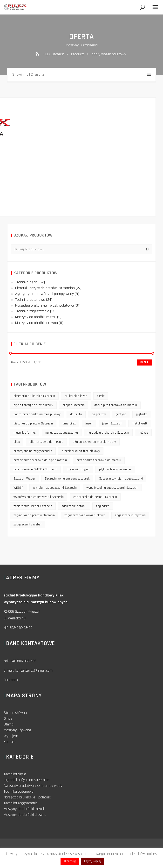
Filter (144, 362)
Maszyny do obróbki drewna (37, 323)
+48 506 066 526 (23, 661)
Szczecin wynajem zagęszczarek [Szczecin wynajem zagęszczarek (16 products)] (67, 479)
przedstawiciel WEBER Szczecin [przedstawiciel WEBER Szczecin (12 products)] (35, 469)
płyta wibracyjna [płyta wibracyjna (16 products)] (78, 469)
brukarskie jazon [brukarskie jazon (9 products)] (76, 396)
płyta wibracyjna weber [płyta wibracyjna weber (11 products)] (115, 469)
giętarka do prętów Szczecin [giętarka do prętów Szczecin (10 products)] (33, 423)
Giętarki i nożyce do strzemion (27, 780)
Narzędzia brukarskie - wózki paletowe (44, 305)
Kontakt (10, 742)
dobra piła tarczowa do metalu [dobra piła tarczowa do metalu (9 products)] (116, 405)
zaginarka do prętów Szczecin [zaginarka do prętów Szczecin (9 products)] (34, 515)
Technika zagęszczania (32, 311)
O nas (8, 719)
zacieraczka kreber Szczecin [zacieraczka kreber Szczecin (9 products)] (33, 506)
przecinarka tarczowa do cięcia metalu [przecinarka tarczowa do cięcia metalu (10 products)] (40, 460)
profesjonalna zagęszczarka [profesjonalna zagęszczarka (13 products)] (33, 451)
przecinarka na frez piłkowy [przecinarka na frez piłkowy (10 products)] (81, 451)
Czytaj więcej (93, 861)
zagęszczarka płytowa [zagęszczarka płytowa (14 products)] (130, 515)
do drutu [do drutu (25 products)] (76, 414)
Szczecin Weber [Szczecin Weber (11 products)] (24, 479)
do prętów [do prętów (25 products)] (99, 414)
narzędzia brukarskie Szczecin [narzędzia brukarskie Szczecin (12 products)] (108, 433)
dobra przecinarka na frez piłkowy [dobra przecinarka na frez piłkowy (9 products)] (37, 414)
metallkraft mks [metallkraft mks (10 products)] (25, 433)
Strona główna (15, 713)
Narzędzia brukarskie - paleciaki (27, 797)
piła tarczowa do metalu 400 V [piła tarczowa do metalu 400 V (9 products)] (94, 442)
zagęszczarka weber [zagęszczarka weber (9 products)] (28, 524)
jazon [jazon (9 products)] (89, 423)
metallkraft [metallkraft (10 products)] (140, 423)
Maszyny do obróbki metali (36, 317)
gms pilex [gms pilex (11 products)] (69, 423)
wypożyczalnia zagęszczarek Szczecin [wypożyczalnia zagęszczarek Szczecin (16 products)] (112, 488)
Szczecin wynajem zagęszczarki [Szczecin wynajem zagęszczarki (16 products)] (121, 479)
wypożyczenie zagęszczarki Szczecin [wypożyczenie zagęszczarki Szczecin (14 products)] (39, 497)
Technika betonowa (30, 300)
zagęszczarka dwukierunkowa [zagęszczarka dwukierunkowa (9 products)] (85, 515)
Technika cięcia (26, 282)
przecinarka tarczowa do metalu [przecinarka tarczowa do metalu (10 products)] (99, 460)
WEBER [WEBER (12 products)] (18, 488)
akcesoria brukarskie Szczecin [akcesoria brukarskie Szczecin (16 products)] (34, 396)
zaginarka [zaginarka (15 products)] (103, 506)
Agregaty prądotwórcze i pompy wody (44, 294)
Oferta (9, 724)
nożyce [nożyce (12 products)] (143, 433)
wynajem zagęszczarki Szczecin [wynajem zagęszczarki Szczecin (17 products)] (55, 488)
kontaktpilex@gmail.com (34, 671)
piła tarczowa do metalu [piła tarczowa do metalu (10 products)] (46, 442)
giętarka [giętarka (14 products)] (142, 414)
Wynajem (11, 736)
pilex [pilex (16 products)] (17, 442)
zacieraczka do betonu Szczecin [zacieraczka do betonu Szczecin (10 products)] (95, 497)
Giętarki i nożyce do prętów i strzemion (45, 288)
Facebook (11, 680)
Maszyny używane (17, 730)
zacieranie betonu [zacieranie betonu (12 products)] (74, 506)
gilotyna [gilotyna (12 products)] (121, 414)
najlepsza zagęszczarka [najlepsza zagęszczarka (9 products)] (62, 433)
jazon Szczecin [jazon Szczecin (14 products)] (112, 423)
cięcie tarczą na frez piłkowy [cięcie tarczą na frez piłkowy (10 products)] (33, 405)
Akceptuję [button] (70, 861)
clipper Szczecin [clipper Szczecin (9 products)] (74, 405)
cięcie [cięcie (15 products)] (101, 396)
